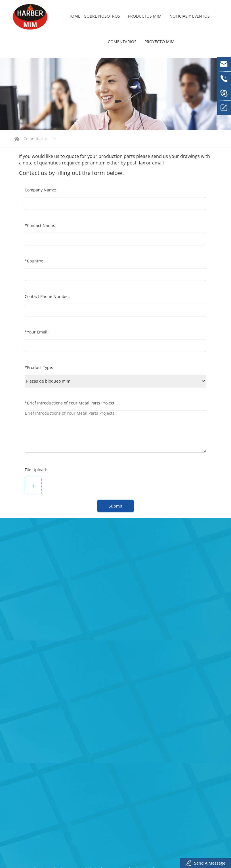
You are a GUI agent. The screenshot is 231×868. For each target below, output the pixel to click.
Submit (115, 506)
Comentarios (124, 42)
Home (74, 16)
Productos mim (147, 16)
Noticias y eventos (192, 16)
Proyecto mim (159, 42)
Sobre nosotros (104, 16)
